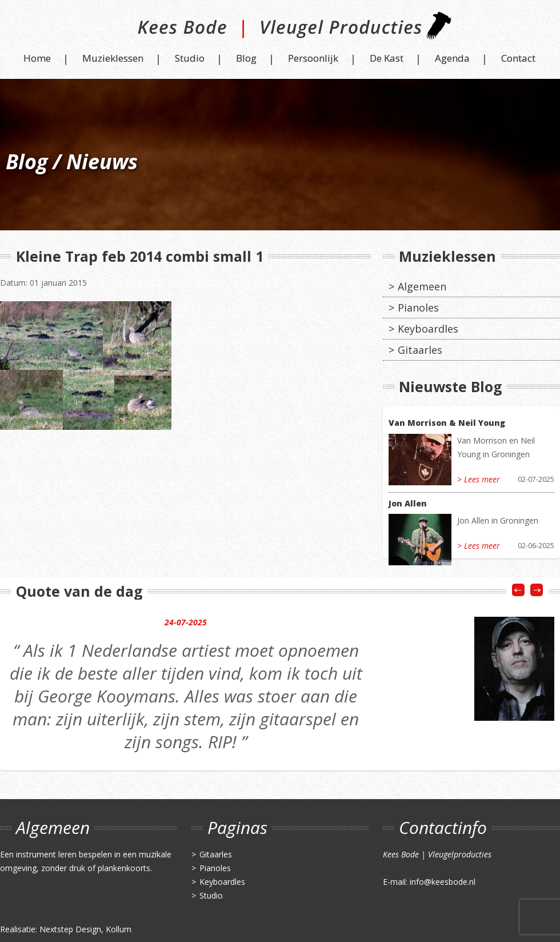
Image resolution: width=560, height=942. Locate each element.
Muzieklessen (113, 58)
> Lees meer (479, 479)
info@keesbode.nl (443, 882)
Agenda (452, 58)
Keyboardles (428, 329)
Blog (246, 58)
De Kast (387, 58)
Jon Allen (408, 503)
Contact (518, 58)
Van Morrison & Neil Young (447, 423)
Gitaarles (420, 350)
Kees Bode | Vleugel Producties (280, 30)
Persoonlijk (313, 58)
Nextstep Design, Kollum (85, 929)
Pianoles (418, 308)
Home (37, 58)
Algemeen (422, 286)
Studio (190, 58)
